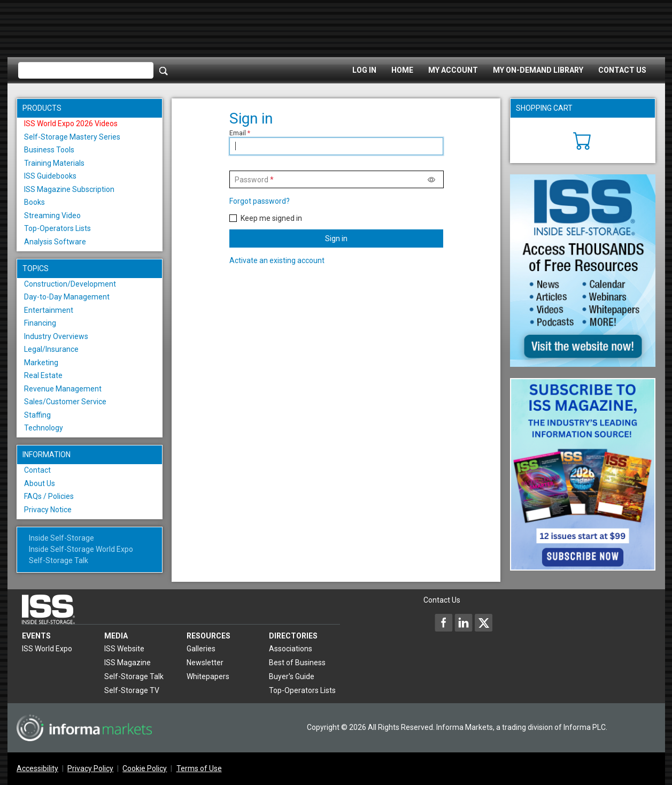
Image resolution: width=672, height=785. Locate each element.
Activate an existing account (277, 260)
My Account (453, 70)
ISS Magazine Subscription (69, 189)
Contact (37, 470)
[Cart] (582, 140)
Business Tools (49, 150)
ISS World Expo (47, 649)
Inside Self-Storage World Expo (81, 549)
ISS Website (124, 649)
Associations (291, 649)
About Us (40, 483)
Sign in (336, 238)
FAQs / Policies (49, 496)
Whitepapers (208, 676)
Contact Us (622, 70)
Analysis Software (55, 242)
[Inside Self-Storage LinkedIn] (464, 622)
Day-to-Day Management (67, 297)
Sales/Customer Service (65, 402)
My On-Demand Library (538, 70)
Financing (40, 323)
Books (34, 202)
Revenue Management (63, 389)
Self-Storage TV (132, 690)
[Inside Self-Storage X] (483, 622)
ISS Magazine (128, 663)
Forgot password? (260, 201)
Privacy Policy (90, 768)
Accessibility (37, 768)
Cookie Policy (145, 768)
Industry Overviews (56, 336)
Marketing (41, 363)
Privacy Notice (48, 510)
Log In (364, 70)
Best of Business (297, 663)
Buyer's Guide (292, 676)
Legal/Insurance (51, 349)
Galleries (201, 649)
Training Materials (54, 163)
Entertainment (49, 310)
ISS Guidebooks (50, 176)
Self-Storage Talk (59, 560)
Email (238, 133)
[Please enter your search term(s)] (86, 71)
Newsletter (205, 663)
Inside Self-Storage (61, 538)
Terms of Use (199, 768)
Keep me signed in (271, 218)
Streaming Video (52, 216)
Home (402, 70)
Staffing (37, 415)
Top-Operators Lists (57, 228)
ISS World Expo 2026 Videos (71, 124)
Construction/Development (70, 284)
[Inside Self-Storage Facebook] (444, 622)
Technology (44, 428)
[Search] (164, 71)
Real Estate (43, 375)
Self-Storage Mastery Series (72, 137)
